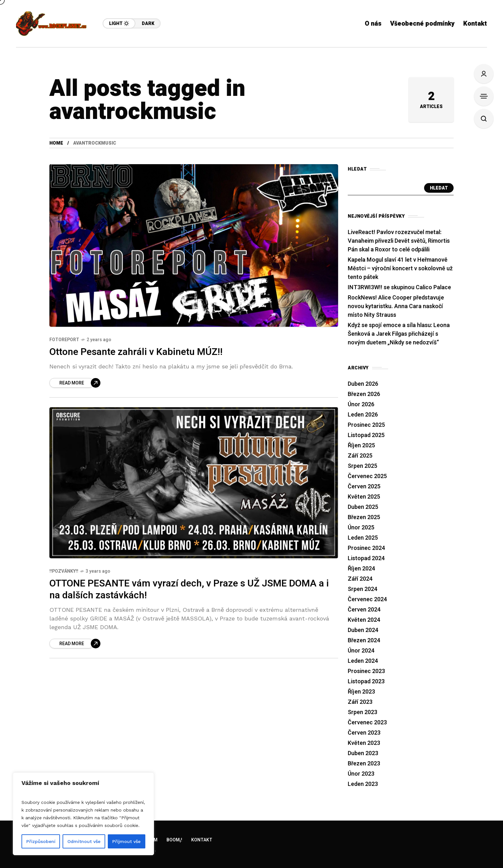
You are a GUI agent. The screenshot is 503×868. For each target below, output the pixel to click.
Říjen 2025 (361, 446)
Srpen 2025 (362, 466)
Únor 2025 (361, 528)
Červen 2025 (364, 487)
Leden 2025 (363, 538)
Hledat (439, 188)
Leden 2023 (363, 784)
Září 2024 (360, 579)
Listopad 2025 (366, 435)
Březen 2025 (364, 517)
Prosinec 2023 (366, 671)
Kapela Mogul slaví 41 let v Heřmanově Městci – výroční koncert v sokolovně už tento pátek (400, 269)
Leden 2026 (363, 415)
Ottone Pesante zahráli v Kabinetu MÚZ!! (136, 352)
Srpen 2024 (362, 589)
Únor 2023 (361, 774)
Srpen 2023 (362, 712)
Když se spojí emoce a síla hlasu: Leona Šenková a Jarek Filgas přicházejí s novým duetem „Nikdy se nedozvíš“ (399, 334)
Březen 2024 (364, 640)
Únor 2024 (361, 651)
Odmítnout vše (84, 841)
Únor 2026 (361, 405)
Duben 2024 (363, 630)
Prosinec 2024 (366, 548)
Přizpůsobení (41, 841)
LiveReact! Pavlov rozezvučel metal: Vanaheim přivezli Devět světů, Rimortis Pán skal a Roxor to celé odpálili (399, 241)
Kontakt (202, 840)
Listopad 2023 (366, 682)
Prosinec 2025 (366, 425)
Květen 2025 (364, 497)
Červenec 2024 (367, 599)
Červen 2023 (364, 733)
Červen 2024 (364, 610)
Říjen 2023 (361, 692)
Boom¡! (174, 840)
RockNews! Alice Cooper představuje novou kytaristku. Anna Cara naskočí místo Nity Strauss (396, 306)
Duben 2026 (363, 384)
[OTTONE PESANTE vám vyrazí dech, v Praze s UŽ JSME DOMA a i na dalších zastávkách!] (75, 644)
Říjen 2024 (361, 569)
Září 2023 (360, 702)
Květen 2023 (364, 743)
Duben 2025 (363, 507)
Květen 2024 (364, 620)
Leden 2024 (363, 661)
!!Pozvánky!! (64, 571)
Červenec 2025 (367, 476)
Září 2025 (360, 456)
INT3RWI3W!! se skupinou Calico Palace (399, 287)
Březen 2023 (364, 764)
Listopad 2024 (366, 558)
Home (56, 143)
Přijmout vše (126, 841)
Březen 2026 (364, 394)
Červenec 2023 (367, 723)
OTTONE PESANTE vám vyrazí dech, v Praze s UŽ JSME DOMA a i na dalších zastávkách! (189, 590)
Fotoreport (64, 340)
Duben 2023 (363, 753)
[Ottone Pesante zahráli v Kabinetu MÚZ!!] (75, 383)
